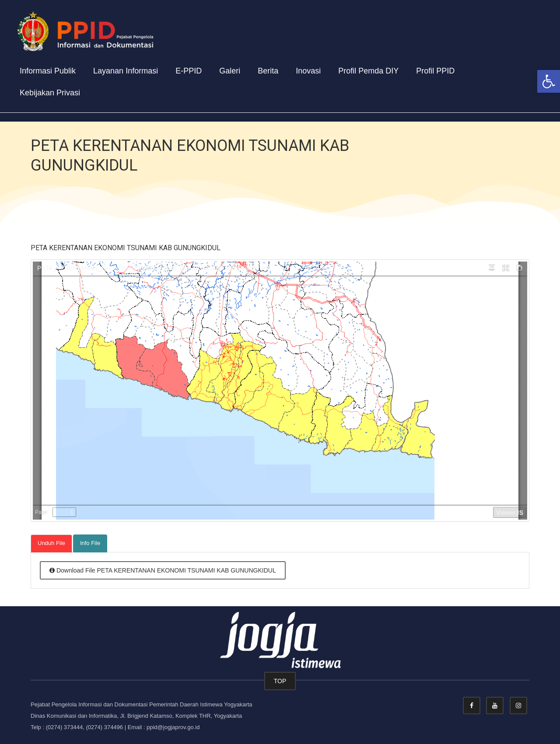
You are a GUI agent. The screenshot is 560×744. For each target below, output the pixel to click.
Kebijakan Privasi (50, 93)
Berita (268, 71)
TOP (280, 681)
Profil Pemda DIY (368, 71)
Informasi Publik (48, 71)
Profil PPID (435, 71)
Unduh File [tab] (51, 543)
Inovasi (308, 71)
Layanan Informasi (126, 71)
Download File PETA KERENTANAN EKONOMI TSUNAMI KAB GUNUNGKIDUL (163, 570)
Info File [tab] (90, 543)
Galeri (230, 71)
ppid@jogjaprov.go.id (173, 727)
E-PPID (189, 71)
